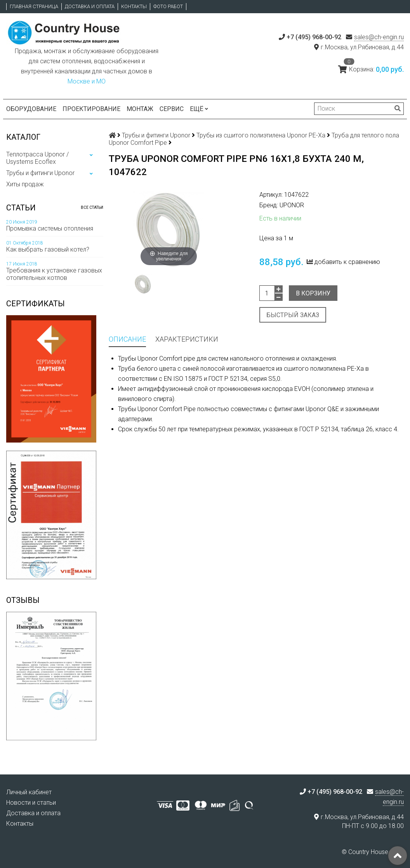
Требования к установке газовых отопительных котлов (54, 274)
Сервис (172, 109)
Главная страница (34, 6)
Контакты (134, 6)
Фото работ (168, 6)
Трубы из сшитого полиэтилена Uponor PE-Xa (261, 135)
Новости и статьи (31, 803)
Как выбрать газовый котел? (48, 249)
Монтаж (140, 109)
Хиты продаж (25, 184)
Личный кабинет (29, 792)
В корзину (313, 293)
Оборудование (31, 109)
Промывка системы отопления (50, 228)
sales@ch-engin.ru (379, 37)
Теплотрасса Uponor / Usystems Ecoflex (37, 158)
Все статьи (92, 207)
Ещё (199, 109)
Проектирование (91, 109)
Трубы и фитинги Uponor (40, 173)
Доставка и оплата (90, 6)
